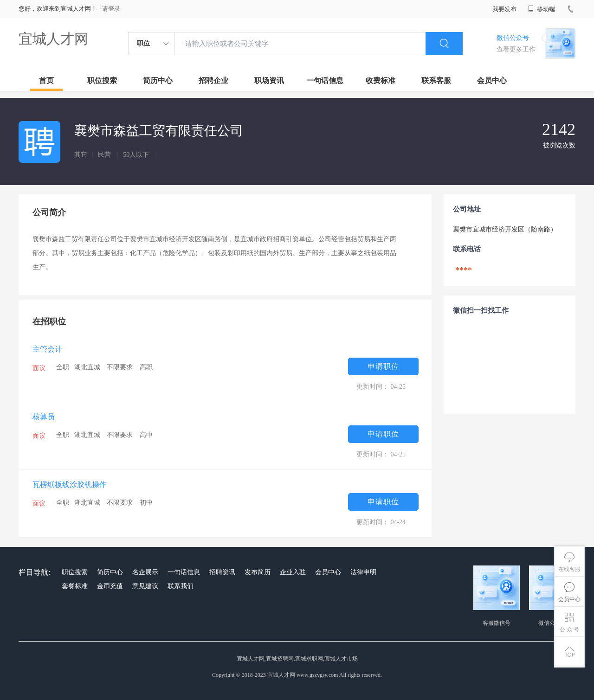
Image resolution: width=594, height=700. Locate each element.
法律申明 (363, 572)
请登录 (111, 9)
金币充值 (110, 586)
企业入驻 (293, 572)
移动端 (542, 9)
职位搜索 (102, 80)
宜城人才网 (53, 39)
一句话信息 (325, 80)
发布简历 (258, 572)
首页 (46, 80)
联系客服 (436, 80)
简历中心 (158, 80)
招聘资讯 (222, 572)
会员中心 (492, 80)
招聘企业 (213, 80)
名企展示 (145, 572)
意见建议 (145, 586)
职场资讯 (269, 80)
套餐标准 (75, 586)
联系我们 (181, 586)
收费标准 (381, 80)
